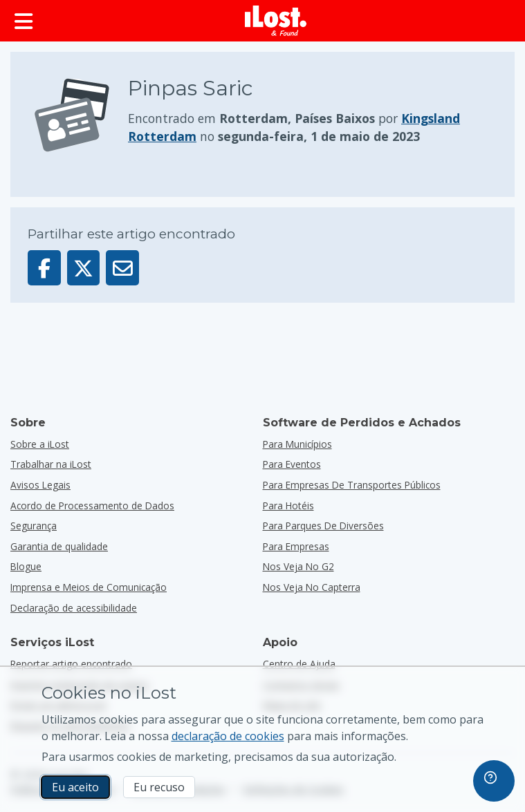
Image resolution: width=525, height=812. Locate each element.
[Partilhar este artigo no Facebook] (44, 268)
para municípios (297, 444)
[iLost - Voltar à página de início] (276, 21)
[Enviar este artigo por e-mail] (122, 268)
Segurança (34, 526)
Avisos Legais (40, 485)
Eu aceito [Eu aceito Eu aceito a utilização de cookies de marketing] (75, 787)
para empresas (296, 546)
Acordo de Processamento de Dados (92, 506)
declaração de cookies (228, 736)
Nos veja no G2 (298, 566)
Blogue (26, 566)
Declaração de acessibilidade (74, 608)
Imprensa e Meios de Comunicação (89, 587)
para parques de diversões (323, 526)
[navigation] (494, 781)
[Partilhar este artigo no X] (84, 268)
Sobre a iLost (40, 444)
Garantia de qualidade (59, 546)
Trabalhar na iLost (51, 464)
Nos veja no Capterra (312, 587)
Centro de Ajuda (299, 664)
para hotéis (288, 506)
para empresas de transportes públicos (352, 485)
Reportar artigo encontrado (71, 664)
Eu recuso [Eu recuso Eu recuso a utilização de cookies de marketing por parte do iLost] (159, 787)
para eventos (292, 464)
